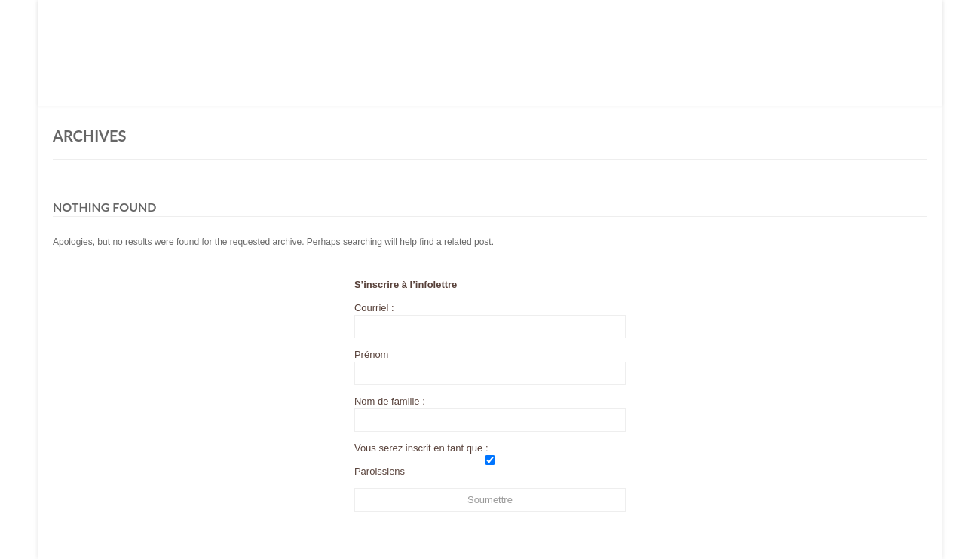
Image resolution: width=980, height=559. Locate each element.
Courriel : (490, 320)
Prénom (371, 354)
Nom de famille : (390, 401)
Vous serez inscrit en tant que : (421, 448)
